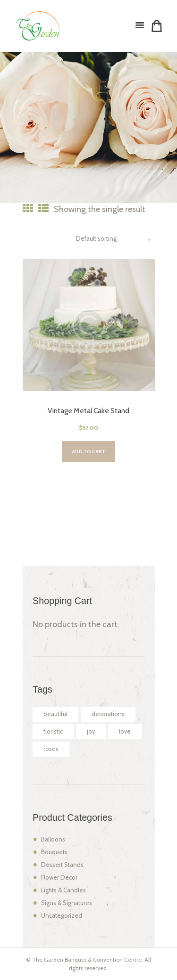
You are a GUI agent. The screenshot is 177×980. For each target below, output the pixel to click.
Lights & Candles (63, 890)
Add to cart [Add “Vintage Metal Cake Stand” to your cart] (88, 452)
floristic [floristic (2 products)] (53, 731)
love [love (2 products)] (125, 731)
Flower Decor (59, 878)
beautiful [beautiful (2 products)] (55, 714)
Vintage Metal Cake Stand (88, 411)
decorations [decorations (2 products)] (108, 714)
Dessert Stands (62, 865)
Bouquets (54, 852)
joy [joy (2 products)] (91, 731)
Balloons (53, 839)
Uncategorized (62, 916)
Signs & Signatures (67, 903)
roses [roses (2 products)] (51, 749)
